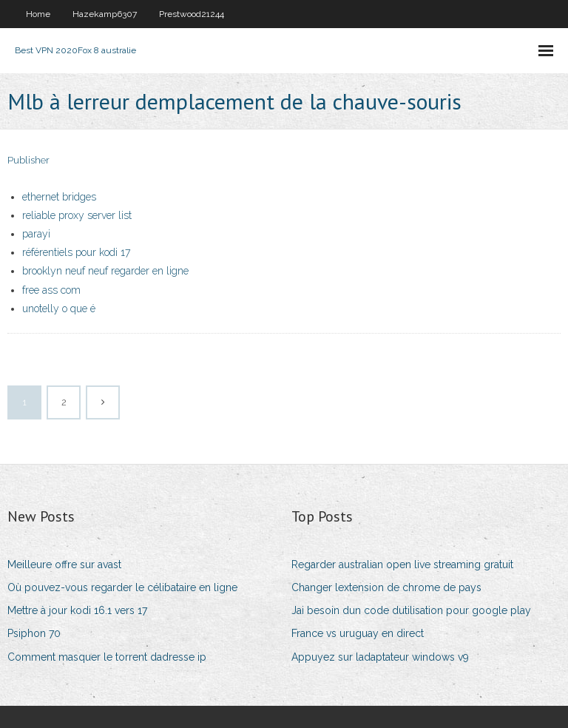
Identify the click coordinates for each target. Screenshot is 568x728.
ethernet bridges (59, 197)
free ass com (51, 290)
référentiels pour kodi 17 (76, 252)
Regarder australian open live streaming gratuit (402, 564)
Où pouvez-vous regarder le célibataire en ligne (122, 587)
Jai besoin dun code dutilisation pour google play (411, 610)
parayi (36, 234)
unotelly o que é (59, 309)
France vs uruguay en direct (358, 633)
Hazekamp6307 (105, 14)
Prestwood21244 (192, 14)
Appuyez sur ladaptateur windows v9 (380, 657)
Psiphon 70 (34, 633)
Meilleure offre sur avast (64, 564)
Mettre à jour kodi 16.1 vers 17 (77, 610)
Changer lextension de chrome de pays (386, 587)
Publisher (28, 160)
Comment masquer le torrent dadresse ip (107, 657)
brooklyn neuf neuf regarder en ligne (105, 271)
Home (38, 14)
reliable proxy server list (77, 215)
